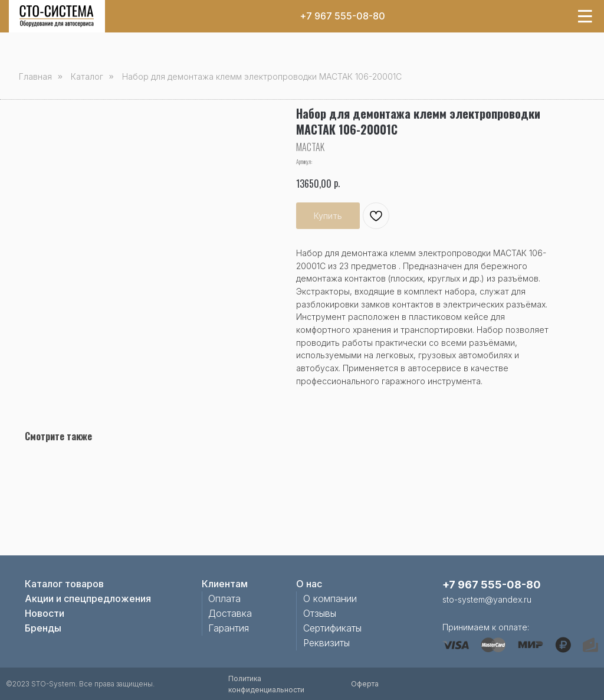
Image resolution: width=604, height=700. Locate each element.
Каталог (87, 76)
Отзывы (320, 613)
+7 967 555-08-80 (342, 16)
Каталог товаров (64, 584)
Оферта (365, 684)
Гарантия (229, 628)
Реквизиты (326, 643)
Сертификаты (332, 628)
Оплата (224, 598)
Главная (35, 76)
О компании (330, 598)
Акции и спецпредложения (88, 598)
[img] (57, 16)
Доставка (230, 613)
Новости (45, 613)
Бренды (43, 628)
